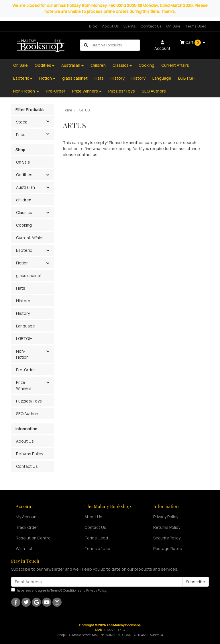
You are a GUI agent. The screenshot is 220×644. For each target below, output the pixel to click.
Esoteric (21, 78)
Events (130, 26)
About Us (110, 26)
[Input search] (116, 45)
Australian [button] (25, 187)
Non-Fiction (24, 91)
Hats (99, 78)
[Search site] (86, 45)
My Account (27, 517)
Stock (35, 121)
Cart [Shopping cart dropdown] (191, 43)
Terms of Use (97, 548)
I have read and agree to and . (59, 590)
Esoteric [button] (24, 250)
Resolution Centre (33, 538)
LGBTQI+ (187, 78)
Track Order (27, 527)
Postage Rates (168, 548)
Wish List (24, 548)
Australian (71, 65)
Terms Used (196, 26)
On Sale (173, 26)
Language (162, 78)
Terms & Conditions (65, 590)
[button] (48, 175)
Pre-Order (56, 91)
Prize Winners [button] (24, 385)
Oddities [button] (24, 175)
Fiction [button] (22, 263)
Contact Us (151, 26)
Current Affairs (175, 65)
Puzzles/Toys (122, 91)
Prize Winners (85, 91)
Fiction (46, 78)
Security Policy (167, 538)
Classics (121, 65)
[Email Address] (97, 582)
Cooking (147, 65)
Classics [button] (24, 212)
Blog (93, 26)
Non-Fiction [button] (22, 354)
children (98, 65)
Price (35, 134)
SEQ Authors (154, 91)
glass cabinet (75, 78)
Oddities (43, 65)
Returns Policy (30, 454)
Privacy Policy (166, 517)
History (118, 78)
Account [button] (162, 46)
